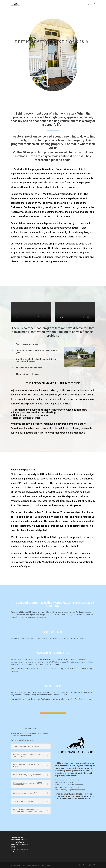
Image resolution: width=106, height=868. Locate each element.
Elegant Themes (25, 865)
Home (89, 4)
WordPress (46, 865)
